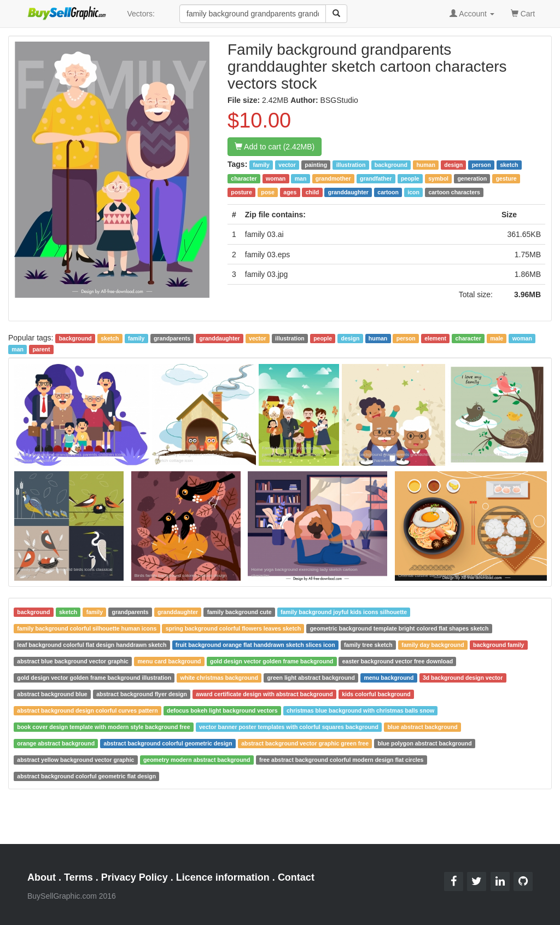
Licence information (223, 877)
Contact (296, 877)
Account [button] (472, 14)
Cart (523, 13)
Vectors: (141, 14)
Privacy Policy (135, 877)
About (42, 877)
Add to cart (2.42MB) (275, 147)
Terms (78, 877)
